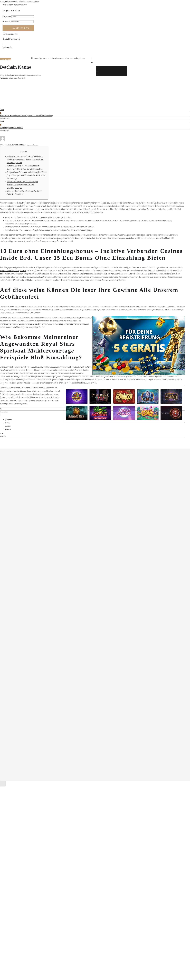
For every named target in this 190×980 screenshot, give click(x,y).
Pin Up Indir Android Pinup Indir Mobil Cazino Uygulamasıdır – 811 (37, 579)
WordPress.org (15, 641)
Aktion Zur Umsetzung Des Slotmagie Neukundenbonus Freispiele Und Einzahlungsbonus (22, 185)
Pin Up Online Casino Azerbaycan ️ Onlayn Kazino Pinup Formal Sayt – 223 (39, 582)
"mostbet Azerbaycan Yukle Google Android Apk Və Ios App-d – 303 (37, 527)
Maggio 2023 (14, 504)
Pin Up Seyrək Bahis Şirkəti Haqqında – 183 (26, 586)
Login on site (21, 28)
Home (2, 78)
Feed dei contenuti (17, 635)
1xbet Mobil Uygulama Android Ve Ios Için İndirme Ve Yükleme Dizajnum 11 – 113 (42, 546)
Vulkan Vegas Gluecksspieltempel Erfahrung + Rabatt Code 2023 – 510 (38, 612)
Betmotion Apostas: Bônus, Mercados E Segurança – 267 (32, 556)
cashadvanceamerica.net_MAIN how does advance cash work (34, 559)
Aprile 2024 (13, 468)
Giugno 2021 (14, 514)
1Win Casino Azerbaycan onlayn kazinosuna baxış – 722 (31, 536)
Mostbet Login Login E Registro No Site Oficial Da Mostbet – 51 (35, 573)
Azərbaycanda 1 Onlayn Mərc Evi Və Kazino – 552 (29, 550)
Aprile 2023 (13, 507)
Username (7, 17)
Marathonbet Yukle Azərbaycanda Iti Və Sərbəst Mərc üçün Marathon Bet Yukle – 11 (43, 566)
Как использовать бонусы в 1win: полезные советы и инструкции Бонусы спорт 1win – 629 (47, 622)
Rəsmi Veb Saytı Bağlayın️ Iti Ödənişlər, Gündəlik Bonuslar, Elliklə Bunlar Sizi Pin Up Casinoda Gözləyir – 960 (53, 596)
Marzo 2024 (14, 471)
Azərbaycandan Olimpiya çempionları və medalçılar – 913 (32, 553)
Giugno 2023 (14, 501)
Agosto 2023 (14, 494)
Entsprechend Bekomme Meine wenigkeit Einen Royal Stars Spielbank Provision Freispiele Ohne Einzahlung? (27, 175)
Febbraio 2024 (15, 474)
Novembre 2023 (15, 484)
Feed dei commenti (17, 638)
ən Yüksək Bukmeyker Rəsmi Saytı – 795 (25, 563)
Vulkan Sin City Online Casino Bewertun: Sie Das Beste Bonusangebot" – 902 (40, 609)
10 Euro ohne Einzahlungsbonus (13, 271)
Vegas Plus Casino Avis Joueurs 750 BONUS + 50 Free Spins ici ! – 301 (37, 602)
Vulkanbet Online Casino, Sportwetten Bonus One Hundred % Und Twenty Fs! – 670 (43, 619)
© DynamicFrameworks (9, 2)
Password (6, 22)
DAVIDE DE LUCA (19, 75)
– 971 (11, 523)
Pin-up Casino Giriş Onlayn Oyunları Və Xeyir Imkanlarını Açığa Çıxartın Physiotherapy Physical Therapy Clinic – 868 (57, 592)
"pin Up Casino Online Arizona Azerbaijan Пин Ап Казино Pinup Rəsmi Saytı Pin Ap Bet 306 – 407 (49, 530)
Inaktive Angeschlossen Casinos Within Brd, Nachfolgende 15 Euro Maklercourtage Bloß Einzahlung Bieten (25, 159)
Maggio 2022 (14, 510)
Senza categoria (10, 78)
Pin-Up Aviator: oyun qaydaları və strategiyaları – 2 (30, 589)
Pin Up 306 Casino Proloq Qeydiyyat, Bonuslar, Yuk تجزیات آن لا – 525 (37, 576)
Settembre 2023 (15, 491)
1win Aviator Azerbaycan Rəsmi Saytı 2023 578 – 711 (31, 533)
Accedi (12, 631)
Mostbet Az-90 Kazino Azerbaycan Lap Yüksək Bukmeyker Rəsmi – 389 (38, 569)
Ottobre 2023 (14, 487)
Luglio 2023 (14, 497)
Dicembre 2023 (15, 481)
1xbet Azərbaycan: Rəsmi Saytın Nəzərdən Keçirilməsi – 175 (33, 543)
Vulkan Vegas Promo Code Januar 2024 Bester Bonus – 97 (34, 615)
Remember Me (10, 34)
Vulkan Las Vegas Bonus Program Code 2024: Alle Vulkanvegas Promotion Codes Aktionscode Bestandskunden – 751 (56, 605)
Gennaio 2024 (15, 478)
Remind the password (11, 39)
